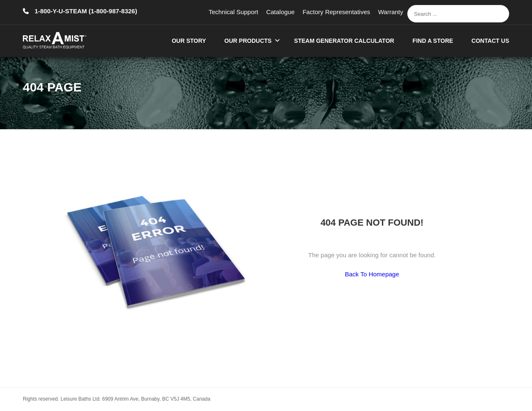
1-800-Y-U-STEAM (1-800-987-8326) (85, 11)
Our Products (248, 41)
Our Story (189, 41)
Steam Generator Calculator (344, 41)
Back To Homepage (372, 274)
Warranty (391, 12)
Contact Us (490, 41)
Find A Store (433, 41)
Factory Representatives (336, 12)
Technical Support (233, 12)
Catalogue (280, 12)
